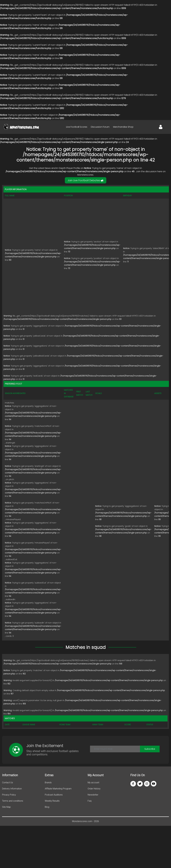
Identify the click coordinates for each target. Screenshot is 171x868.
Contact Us (8, 783)
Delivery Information (12, 789)
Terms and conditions (13, 801)
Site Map (6, 807)
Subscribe (150, 749)
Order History (94, 789)
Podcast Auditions (54, 795)
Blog (47, 807)
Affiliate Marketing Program (58, 789)
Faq (90, 801)
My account (93, 783)
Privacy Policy (9, 795)
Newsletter (93, 795)
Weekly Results (52, 801)
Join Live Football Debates (86, 180)
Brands (48, 783)
